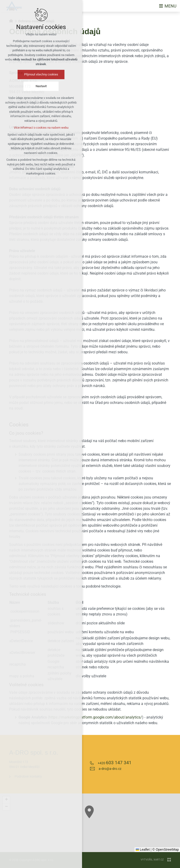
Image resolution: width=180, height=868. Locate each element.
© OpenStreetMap (166, 849)
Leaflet (143, 849)
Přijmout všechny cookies (41, 74)
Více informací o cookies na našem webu (41, 128)
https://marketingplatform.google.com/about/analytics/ (96, 717)
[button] (6, 800)
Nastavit (41, 86)
